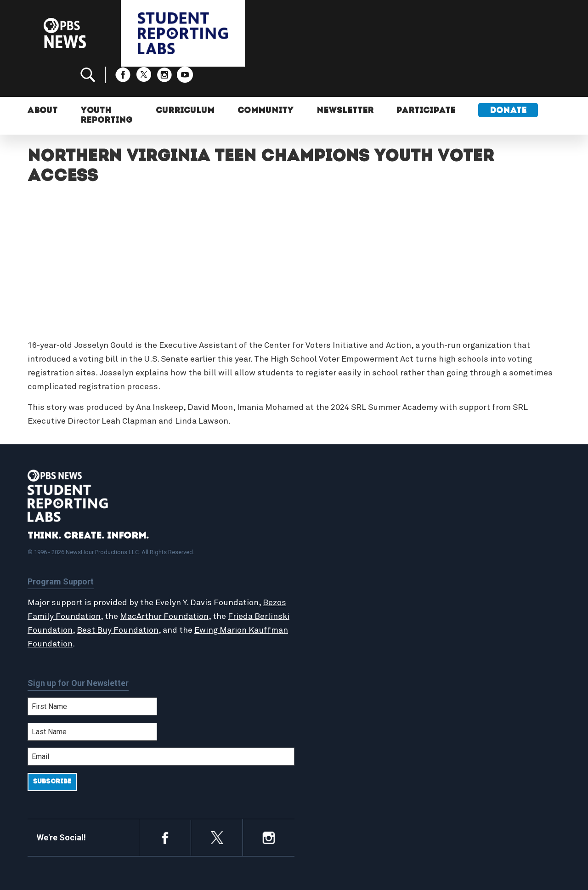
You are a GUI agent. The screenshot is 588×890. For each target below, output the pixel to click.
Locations (329, 584)
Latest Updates (340, 564)
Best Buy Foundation (154, 600)
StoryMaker (333, 574)
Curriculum (186, 82)
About (43, 82)
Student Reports (342, 555)
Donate (509, 82)
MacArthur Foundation (189, 586)
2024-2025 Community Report (492, 555)
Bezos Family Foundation (77, 586)
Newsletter (346, 82)
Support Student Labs (480, 535)
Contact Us (460, 564)
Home (322, 535)
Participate (427, 82)
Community (266, 82)
